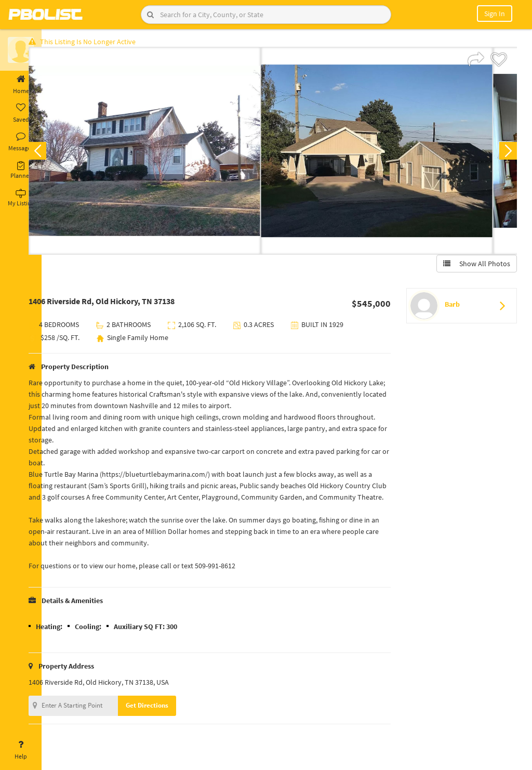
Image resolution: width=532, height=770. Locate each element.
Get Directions (168, 720)
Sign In (495, 14)
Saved (21, 113)
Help (21, 750)
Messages (21, 142)
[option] (165, 154)
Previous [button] (58, 154)
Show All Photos (474, 267)
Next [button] (505, 154)
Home (21, 85)
